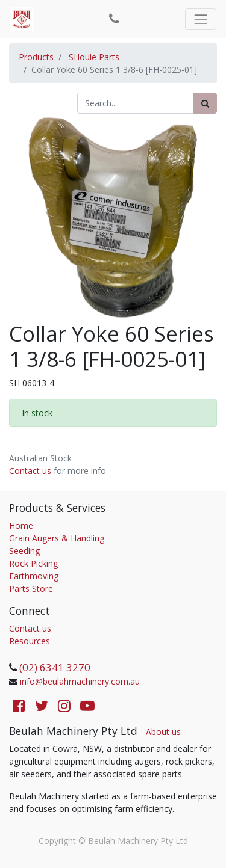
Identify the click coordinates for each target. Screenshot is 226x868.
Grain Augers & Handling (57, 538)
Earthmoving (34, 576)
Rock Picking (33, 563)
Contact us (30, 471)
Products (36, 57)
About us (163, 732)
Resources (30, 641)
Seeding (24, 551)
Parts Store (31, 589)
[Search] (205, 103)
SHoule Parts (94, 57)
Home (21, 525)
